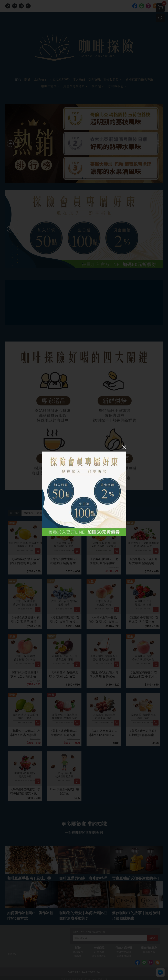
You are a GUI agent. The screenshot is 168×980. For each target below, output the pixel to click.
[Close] (124, 447)
